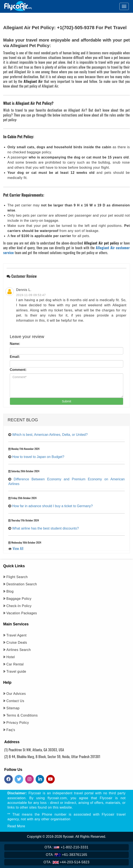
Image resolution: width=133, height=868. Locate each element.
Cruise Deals (17, 643)
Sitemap (13, 708)
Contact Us (15, 701)
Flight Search (17, 577)
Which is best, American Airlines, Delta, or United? (50, 435)
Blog (10, 591)
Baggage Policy (19, 599)
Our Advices (16, 694)
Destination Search (22, 584)
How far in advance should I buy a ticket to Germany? (52, 506)
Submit (67, 401)
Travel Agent (16, 635)
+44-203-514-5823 (66, 862)
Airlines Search (19, 650)
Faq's (11, 730)
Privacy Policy (18, 723)
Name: (15, 344)
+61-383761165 (66, 855)
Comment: (18, 370)
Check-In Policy (19, 606)
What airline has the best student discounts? (45, 528)
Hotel (11, 657)
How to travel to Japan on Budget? (38, 457)
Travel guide (16, 672)
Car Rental (15, 664)
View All (18, 548)
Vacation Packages (22, 613)
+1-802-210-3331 (66, 847)
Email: (15, 357)
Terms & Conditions (22, 715)
